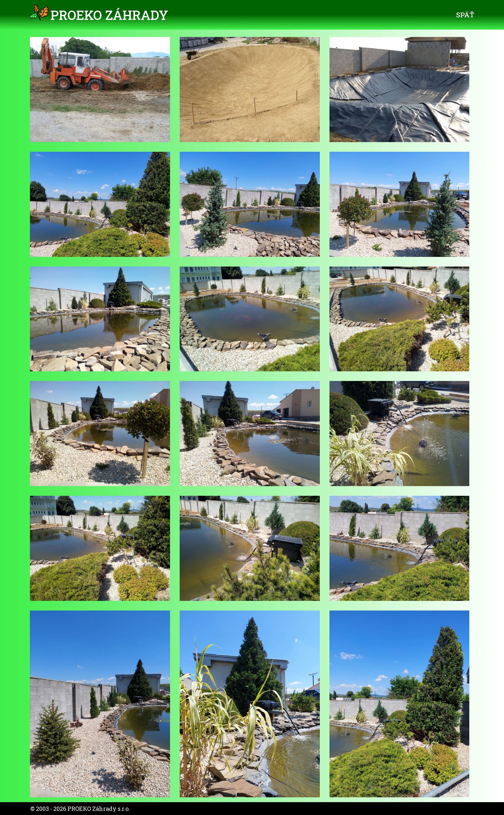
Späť (465, 15)
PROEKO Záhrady (109, 15)
